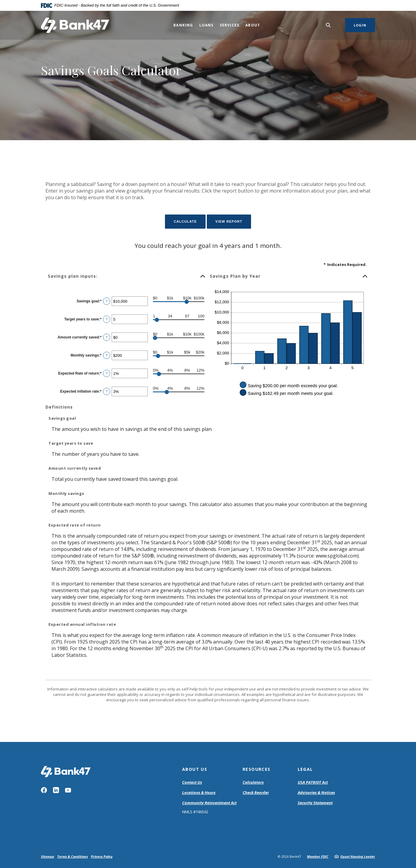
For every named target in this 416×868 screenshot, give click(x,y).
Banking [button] (183, 25)
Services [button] (230, 25)
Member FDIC (318, 856)
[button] (127, 276)
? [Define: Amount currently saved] (107, 337)
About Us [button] (195, 769)
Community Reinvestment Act (209, 803)
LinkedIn (56, 790)
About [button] (253, 25)
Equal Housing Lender (358, 856)
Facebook (44, 790)
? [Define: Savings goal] (107, 301)
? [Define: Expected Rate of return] (107, 373)
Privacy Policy (102, 856)
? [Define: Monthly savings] (107, 355)
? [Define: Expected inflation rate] (107, 391)
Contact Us (192, 782)
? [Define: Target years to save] (107, 319)
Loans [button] (206, 25)
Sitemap (48, 856)
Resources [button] (257, 769)
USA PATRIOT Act (313, 782)
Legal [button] (305, 769)
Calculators (253, 782)
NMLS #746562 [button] (195, 812)
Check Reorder (256, 792)
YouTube (68, 790)
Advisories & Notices (316, 792)
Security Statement (315, 803)
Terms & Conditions (73, 856)
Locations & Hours (199, 792)
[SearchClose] (328, 25)
